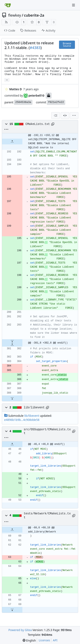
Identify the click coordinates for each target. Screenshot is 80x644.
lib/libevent (34, 408)
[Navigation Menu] (74, 5)
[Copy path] (53, 124)
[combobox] (56, 115)
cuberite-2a (34, 15)
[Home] (8, 5)
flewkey (15, 15)
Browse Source (67, 45)
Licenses (44, 640)
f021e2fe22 (56, 102)
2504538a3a (23, 102)
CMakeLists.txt (38, 124)
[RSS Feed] (6, 22)
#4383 (35, 48)
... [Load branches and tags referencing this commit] (7, 80)
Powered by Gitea (20, 630)
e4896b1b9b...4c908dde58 (22, 420)
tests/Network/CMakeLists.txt (47, 515)
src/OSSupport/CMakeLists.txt (47, 431)
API (55, 640)
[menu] (74, 115)
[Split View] (65, 115)
